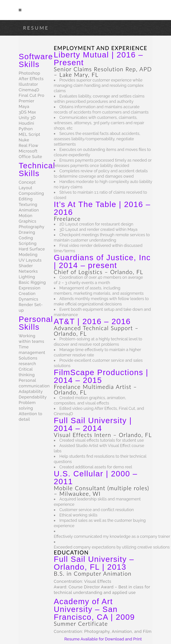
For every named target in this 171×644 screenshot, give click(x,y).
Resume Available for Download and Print (103, 639)
